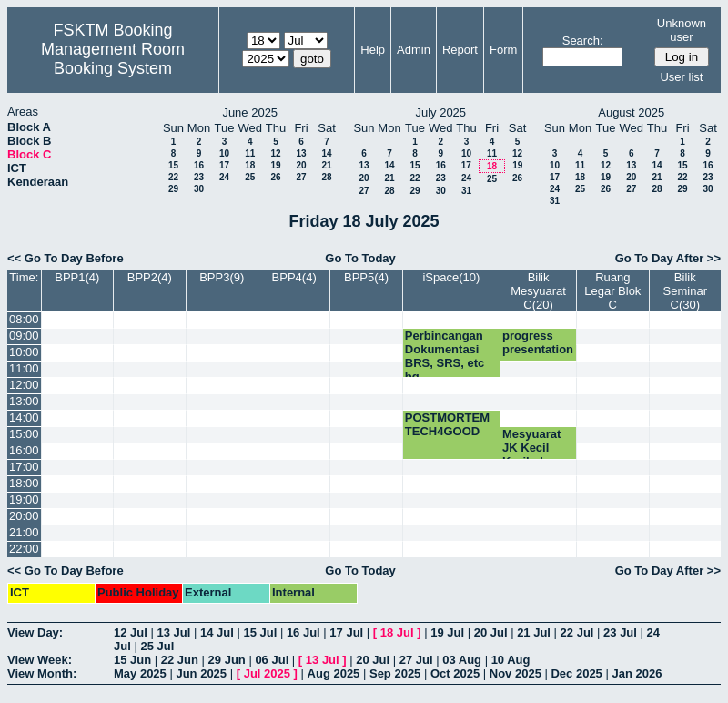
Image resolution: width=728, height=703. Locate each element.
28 (326, 177)
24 (224, 177)
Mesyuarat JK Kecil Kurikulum (531, 448)
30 (199, 189)
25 (250, 177)
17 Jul (346, 632)
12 (275, 153)
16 (199, 165)
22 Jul (577, 632)
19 (275, 165)
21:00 (24, 532)
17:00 (24, 467)
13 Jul (173, 632)
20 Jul (491, 632)
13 (301, 153)
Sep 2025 (395, 673)
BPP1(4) (77, 277)
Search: (583, 41)
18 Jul (397, 632)
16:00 (24, 450)
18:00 (24, 483)
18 (250, 165)
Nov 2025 (516, 673)
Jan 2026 (637, 673)
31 (466, 191)
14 (326, 153)
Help (373, 50)
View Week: (40, 660)
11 (250, 153)
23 (199, 177)
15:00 (24, 434)
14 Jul (217, 632)
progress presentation (538, 342)
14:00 (24, 418)
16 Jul (303, 632)
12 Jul (131, 632)
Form (503, 50)
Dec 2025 (576, 673)
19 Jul (447, 632)
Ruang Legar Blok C (612, 291)
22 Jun (180, 660)
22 (173, 177)
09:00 (24, 336)
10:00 (24, 352)
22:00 (24, 549)
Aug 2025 (334, 673)
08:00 (24, 319)
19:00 (24, 499)
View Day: (35, 632)
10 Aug (511, 660)
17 (224, 165)
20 (301, 165)
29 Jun (227, 660)
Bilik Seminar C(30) (685, 291)
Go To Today (360, 258)
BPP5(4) (366, 277)
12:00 (24, 385)
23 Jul (620, 632)
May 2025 (140, 673)
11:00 (24, 368)
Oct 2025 (455, 673)
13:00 (24, 401)
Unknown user (682, 30)
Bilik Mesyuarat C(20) (538, 291)
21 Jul (534, 632)
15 (173, 165)
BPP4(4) (294, 277)
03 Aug (462, 660)
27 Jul (416, 660)
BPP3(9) (222, 277)
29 (173, 189)
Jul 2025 (267, 673)
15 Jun (132, 660)
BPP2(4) (150, 277)
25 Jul (157, 646)
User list (681, 77)
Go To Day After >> (668, 258)
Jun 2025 (201, 673)
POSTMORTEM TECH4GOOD (447, 424)
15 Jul (260, 632)
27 (301, 177)
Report (460, 50)
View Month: (42, 673)
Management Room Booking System (113, 59)
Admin (414, 50)
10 (224, 153)
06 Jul (272, 660)
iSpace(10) (451, 277)
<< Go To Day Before (66, 258)
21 (326, 165)
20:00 (24, 516)
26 (275, 177)
